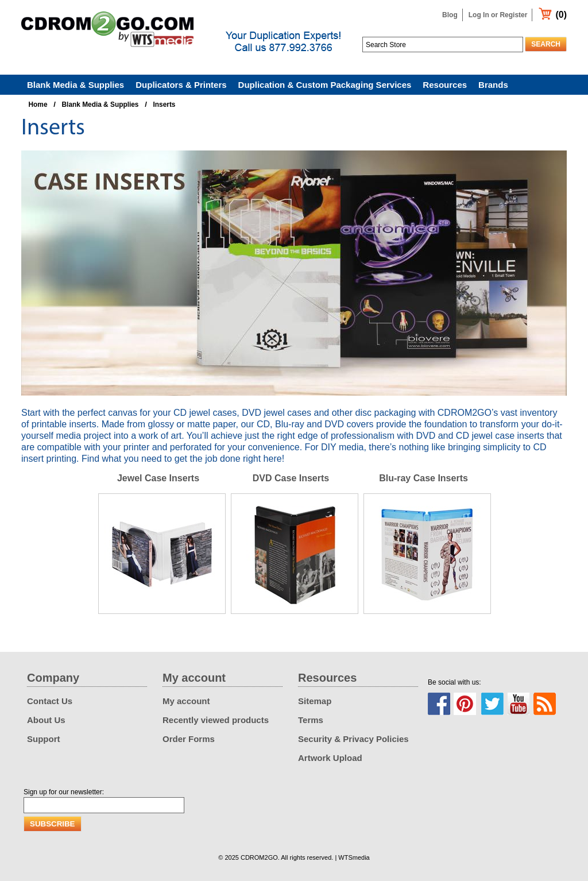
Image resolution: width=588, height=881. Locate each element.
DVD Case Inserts (291, 478)
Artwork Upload (330, 758)
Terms (311, 720)
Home (38, 105)
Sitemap (315, 701)
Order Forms (189, 739)
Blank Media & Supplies (76, 85)
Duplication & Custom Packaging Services (325, 85)
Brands (493, 85)
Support (44, 739)
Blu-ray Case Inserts (423, 478)
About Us (46, 720)
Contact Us (50, 701)
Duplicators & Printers (181, 85)
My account (186, 701)
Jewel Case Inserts (158, 478)
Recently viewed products (216, 720)
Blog (450, 15)
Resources (445, 85)
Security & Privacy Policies (353, 739)
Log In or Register (498, 15)
